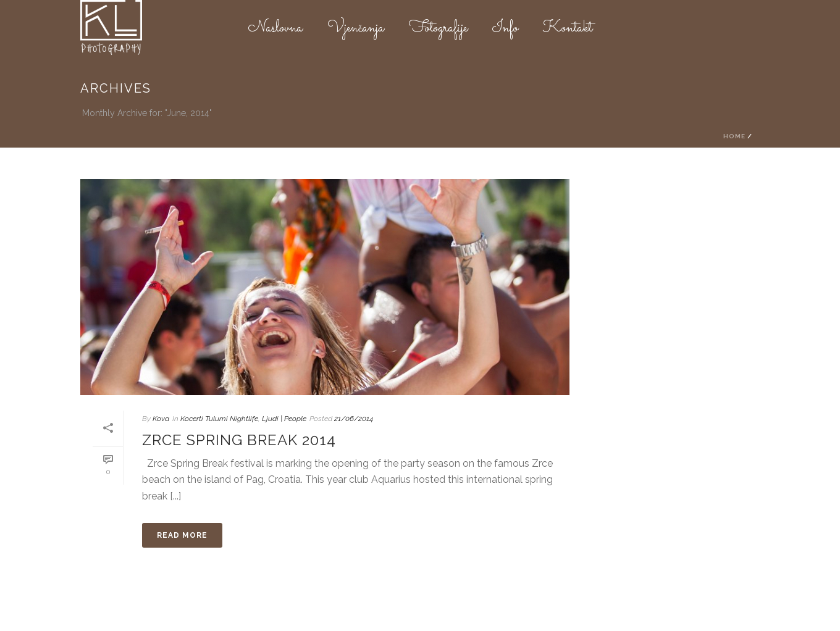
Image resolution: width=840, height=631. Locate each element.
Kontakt (568, 28)
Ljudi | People (284, 419)
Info (505, 28)
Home (734, 136)
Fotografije (438, 28)
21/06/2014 (354, 419)
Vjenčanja (356, 28)
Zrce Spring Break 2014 (239, 440)
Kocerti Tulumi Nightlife (219, 419)
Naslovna (275, 28)
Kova (161, 419)
